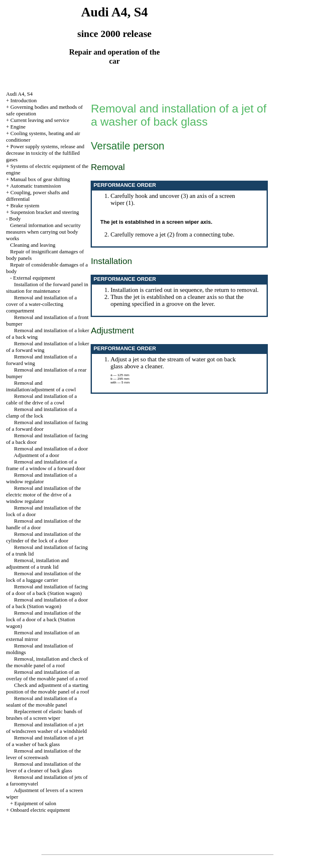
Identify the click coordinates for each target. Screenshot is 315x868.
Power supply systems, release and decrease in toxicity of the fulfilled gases (45, 153)
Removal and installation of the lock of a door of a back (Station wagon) (44, 619)
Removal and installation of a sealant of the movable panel (42, 702)
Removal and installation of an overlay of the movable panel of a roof (47, 675)
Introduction (23, 100)
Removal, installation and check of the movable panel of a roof (47, 662)
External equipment (34, 278)
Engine (18, 127)
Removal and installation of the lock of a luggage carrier (44, 577)
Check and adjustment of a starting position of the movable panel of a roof (48, 688)
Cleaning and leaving (33, 245)
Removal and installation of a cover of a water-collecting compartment (42, 304)
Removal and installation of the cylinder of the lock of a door (44, 537)
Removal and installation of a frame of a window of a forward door (46, 465)
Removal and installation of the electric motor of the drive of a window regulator (44, 495)
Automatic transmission (36, 186)
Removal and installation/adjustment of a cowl (41, 386)
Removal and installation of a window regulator (42, 478)
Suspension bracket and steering (45, 212)
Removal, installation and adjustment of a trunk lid (38, 564)
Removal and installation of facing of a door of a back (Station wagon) (47, 590)
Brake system (25, 206)
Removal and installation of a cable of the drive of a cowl (42, 399)
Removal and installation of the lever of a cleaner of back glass (44, 767)
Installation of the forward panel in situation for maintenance (47, 288)
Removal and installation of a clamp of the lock (42, 412)
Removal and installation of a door (51, 449)
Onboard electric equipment (40, 810)
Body (15, 219)
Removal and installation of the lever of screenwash (44, 754)
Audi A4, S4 (19, 94)
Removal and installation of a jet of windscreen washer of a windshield (47, 728)
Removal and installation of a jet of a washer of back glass (45, 741)
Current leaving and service (40, 120)
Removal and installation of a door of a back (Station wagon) (47, 603)
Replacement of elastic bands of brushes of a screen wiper (44, 715)
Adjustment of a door (37, 455)
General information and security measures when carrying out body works (43, 232)
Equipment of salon (35, 803)
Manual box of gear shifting (40, 179)
